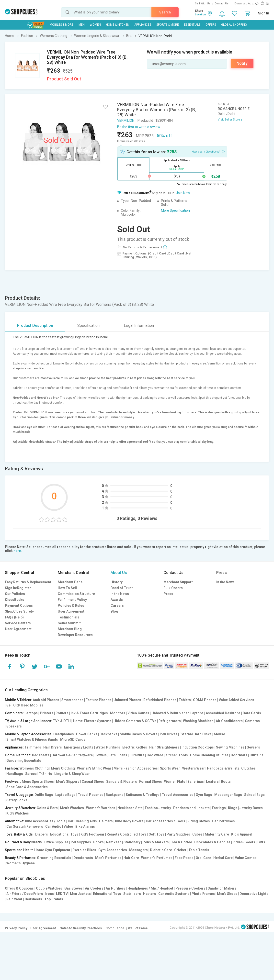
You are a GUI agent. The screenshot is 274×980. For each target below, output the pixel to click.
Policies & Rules (71, 606)
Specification (88, 325)
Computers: (14, 713)
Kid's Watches (18, 813)
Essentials (192, 25)
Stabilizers (132, 894)
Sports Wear (170, 768)
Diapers (42, 834)
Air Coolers (94, 888)
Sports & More (168, 25)
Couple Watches (49, 888)
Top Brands (54, 899)
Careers (117, 606)
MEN (82, 25)
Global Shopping (234, 25)
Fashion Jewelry (158, 808)
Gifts (261, 842)
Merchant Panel (71, 582)
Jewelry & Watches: (20, 808)
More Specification (175, 210)
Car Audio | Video (59, 826)
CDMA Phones (205, 700)
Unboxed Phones (127, 700)
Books (98, 842)
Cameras (252, 721)
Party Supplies (178, 834)
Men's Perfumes (108, 858)
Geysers (253, 747)
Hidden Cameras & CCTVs (135, 721)
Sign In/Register (18, 588)
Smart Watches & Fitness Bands (32, 739)
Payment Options (19, 606)
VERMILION (126, 121)
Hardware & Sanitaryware (72, 755)
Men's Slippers (68, 782)
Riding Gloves (199, 821)
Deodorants (83, 858)
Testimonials (68, 617)
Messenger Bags (228, 795)
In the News (120, 594)
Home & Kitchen (118, 25)
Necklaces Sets (130, 808)
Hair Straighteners (164, 747)
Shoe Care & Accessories (27, 787)
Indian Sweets (244, 842)
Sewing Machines (230, 747)
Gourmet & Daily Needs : (24, 842)
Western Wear (194, 768)
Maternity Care (217, 834)
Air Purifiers (115, 888)
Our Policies (15, 594)
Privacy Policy (16, 928)
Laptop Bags (65, 795)
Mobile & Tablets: (18, 700)
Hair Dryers (53, 747)
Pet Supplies (81, 842)
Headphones (64, 734)
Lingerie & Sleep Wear (72, 774)
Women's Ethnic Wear (94, 768)
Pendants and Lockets (191, 808)
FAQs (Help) (14, 617)
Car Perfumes (223, 821)
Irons (50, 894)
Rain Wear (14, 899)
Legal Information (139, 325)
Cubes (197, 834)
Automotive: (15, 821)
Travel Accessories (178, 795)
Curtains (257, 755)
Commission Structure (76, 594)
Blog (114, 611)
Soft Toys (157, 834)
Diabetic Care (161, 850)
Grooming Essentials (54, 858)
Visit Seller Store (229, 120)
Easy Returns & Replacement (28, 582)
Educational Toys (64, 834)
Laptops (31, 713)
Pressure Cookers (190, 888)
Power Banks (87, 734)
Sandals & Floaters (122, 782)
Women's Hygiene (21, 863)
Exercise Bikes (84, 850)
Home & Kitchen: (18, 755)
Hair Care (131, 858)
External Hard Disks (196, 734)
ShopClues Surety (19, 611)
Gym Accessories (113, 850)
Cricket (180, 850)
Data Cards (252, 713)
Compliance (115, 928)
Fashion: (12, 768)
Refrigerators (170, 721)
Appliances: (14, 747)
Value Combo (246, 858)
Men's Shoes (227, 894)
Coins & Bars (47, 808)
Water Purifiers (108, 747)
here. (18, 551)
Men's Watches (72, 808)
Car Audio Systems (174, 894)
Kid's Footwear (92, 834)
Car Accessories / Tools (166, 821)
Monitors (118, 713)
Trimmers (33, 747)
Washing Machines (198, 721)
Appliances (143, 25)
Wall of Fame (138, 928)
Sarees (31, 774)
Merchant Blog (70, 629)
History (117, 582)
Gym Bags (204, 795)
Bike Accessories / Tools (45, 821)
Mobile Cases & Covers (139, 734)
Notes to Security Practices (81, 928)
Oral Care (203, 858)
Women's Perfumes (157, 858)
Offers (211, 25)
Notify (242, 63)
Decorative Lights (254, 894)
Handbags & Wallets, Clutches (231, 768)
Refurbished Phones (160, 700)
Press (168, 594)
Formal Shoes (151, 782)
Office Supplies (56, 842)
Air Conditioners (229, 721)
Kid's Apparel (242, 834)
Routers (62, 713)
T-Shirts (46, 774)
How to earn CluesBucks (208, 151)
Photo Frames (203, 894)
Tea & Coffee (182, 842)
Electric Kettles (135, 747)
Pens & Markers (156, 842)
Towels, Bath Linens (111, 755)
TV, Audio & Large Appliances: (29, 721)
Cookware (155, 755)
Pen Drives (169, 734)
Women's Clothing (34, 768)
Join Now (183, 193)
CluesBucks (15, 600)
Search (165, 12)
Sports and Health (19, 850)
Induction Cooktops (198, 747)
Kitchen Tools (177, 755)
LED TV (62, 894)
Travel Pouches (91, 795)
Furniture (137, 755)
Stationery (132, 842)
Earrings (219, 808)
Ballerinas (196, 782)
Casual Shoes (93, 782)
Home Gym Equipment (52, 850)
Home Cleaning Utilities (209, 755)
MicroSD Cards (73, 739)
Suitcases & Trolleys (143, 795)
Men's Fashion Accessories (136, 768)
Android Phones (46, 700)
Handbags (15, 774)
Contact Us (222, 4)
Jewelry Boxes (251, 808)
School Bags (254, 795)
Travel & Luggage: (19, 795)
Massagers (138, 850)
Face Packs (184, 858)
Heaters (150, 894)
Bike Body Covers (129, 821)
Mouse (219, 734)
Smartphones (72, 700)
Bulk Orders (173, 588)
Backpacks (108, 734)
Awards (117, 600)
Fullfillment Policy (72, 600)
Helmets (106, 821)
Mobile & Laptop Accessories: (29, 734)
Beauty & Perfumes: (21, 858)
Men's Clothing (63, 768)
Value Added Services (236, 700)
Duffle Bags (44, 795)
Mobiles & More (62, 25)
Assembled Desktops (223, 713)
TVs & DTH (62, 721)
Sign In (264, 13)
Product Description (35, 325)
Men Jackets (80, 894)
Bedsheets (41, 755)
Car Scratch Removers (25, 826)
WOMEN (95, 25)
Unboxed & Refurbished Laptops (177, 713)
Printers (47, 713)
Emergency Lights (79, 747)
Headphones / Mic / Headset (150, 888)
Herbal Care (223, 858)
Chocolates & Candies (212, 842)
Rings (233, 808)
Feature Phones (98, 700)
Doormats (239, 755)
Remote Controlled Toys (127, 834)
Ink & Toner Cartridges (89, 713)
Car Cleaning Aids (82, 821)
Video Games (138, 713)
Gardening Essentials (24, 760)
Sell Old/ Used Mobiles (25, 705)
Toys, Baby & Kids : (20, 834)
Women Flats (175, 782)
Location (200, 15)
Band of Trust (122, 588)
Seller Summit (69, 623)
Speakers (14, 726)
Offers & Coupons (19, 888)
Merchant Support (178, 582)
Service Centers (18, 623)
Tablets (185, 700)
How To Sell (67, 588)
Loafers (212, 782)
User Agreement (18, 629)
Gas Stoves (74, 888)
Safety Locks (17, 800)
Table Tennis (199, 850)
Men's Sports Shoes (38, 782)
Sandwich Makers (222, 888)
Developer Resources (75, 635)
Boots (226, 782)
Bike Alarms (85, 826)
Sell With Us (203, 4)
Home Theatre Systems (92, 721)
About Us (119, 573)
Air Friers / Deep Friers (25, 894)
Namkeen (114, 842)
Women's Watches (101, 808)
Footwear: (13, 782)
